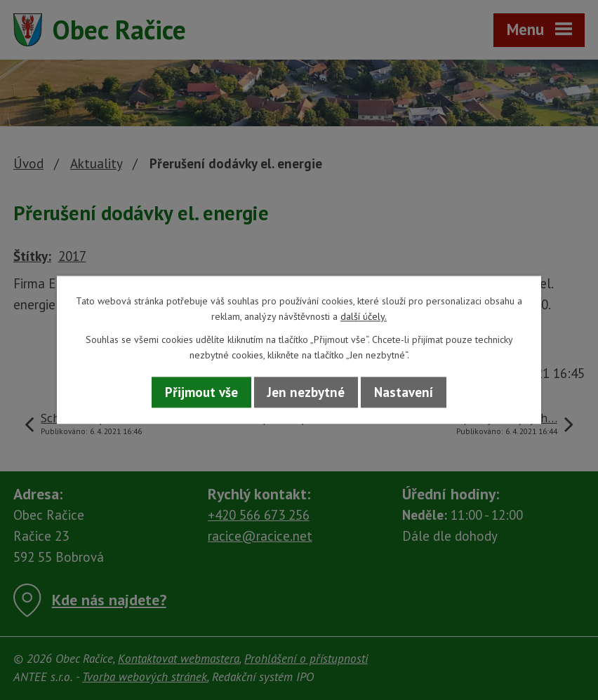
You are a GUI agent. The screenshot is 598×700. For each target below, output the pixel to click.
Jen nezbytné (306, 392)
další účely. (364, 317)
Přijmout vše (201, 392)
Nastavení (404, 392)
